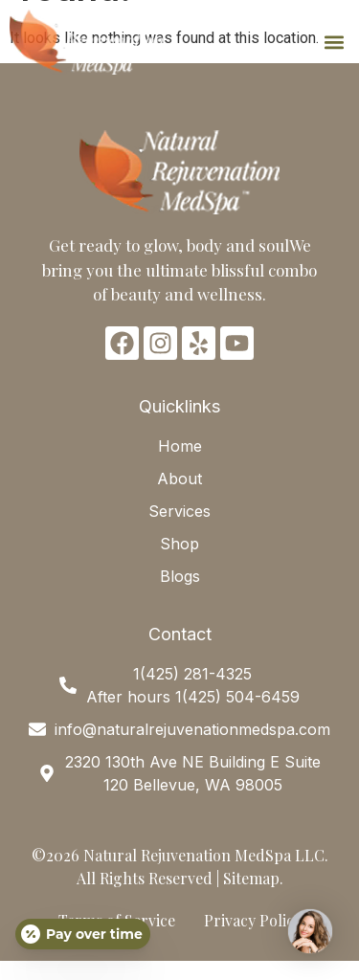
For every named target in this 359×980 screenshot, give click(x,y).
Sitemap (251, 878)
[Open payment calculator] (83, 934)
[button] (334, 43)
